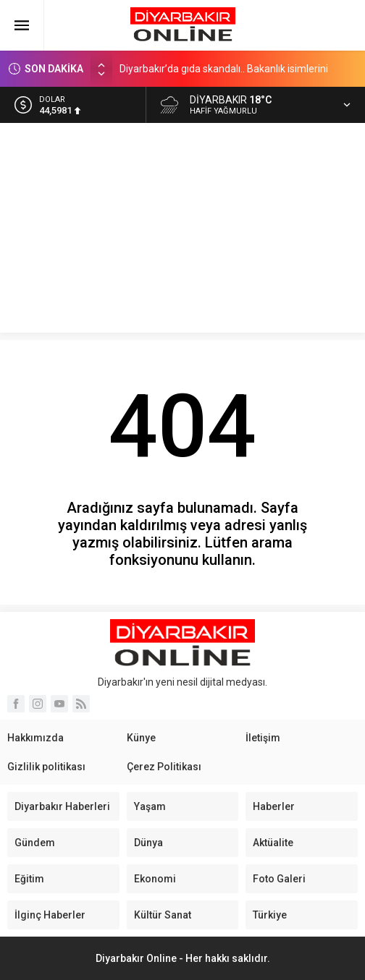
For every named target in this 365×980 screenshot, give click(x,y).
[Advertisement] (182, 231)
